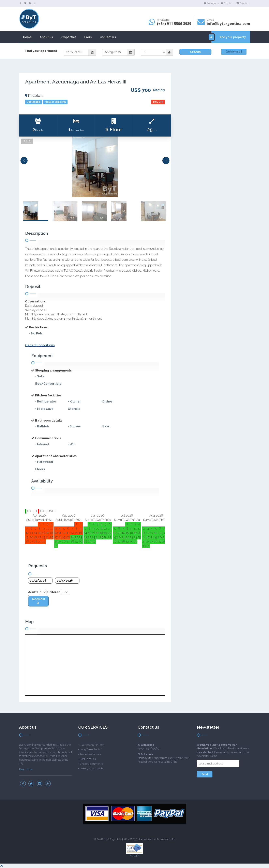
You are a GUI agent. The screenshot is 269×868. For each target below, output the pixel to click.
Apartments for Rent (92, 745)
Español (242, 3)
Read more (26, 769)
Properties (69, 37)
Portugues (211, 3)
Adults (33, 592)
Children (54, 592)
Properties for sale (90, 754)
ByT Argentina (113, 839)
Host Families (88, 759)
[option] (95, 167)
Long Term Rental (91, 749)
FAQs (88, 37)
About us (46, 37)
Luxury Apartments (91, 768)
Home (27, 37)
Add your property (229, 37)
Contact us (108, 37)
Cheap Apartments (91, 764)
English (227, 3)
